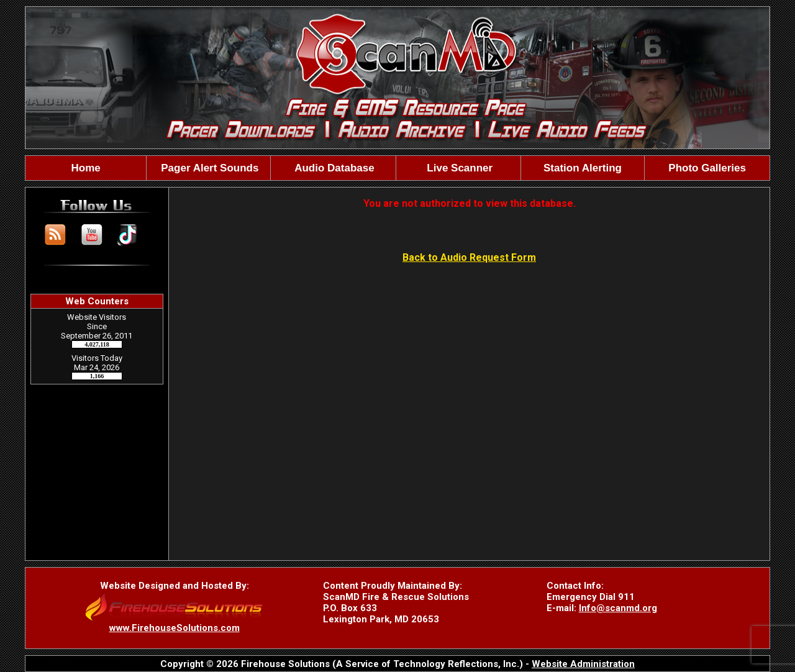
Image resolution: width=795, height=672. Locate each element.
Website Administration (583, 664)
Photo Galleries (707, 168)
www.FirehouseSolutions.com (175, 628)
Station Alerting (583, 168)
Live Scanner (459, 168)
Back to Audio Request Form (469, 257)
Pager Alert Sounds (209, 168)
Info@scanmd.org (618, 608)
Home (86, 168)
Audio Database (333, 168)
